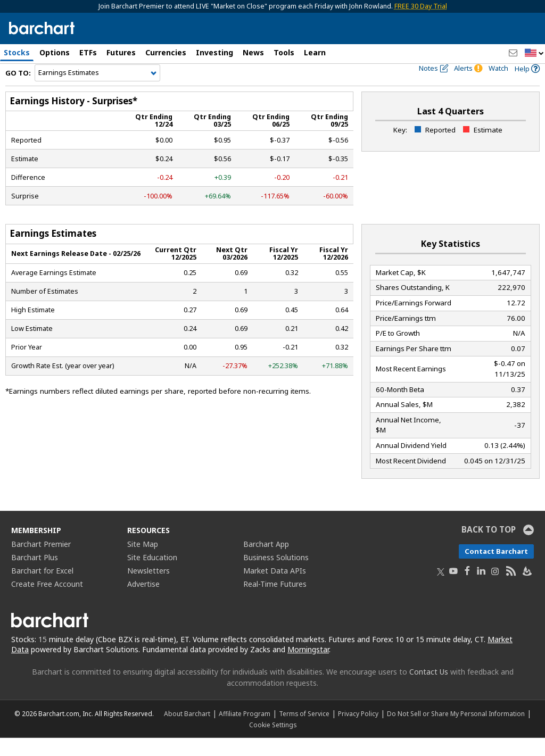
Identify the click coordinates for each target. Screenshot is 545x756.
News (253, 52)
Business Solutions (276, 576)
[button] (534, 53)
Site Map (143, 563)
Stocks (17, 52)
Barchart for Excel (42, 589)
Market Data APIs (275, 589)
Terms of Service (304, 732)
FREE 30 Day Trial (421, 6)
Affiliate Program (245, 732)
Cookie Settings (273, 743)
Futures (121, 52)
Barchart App (266, 563)
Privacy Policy (358, 732)
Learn (315, 52)
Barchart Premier (41, 563)
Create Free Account (47, 603)
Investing (214, 52)
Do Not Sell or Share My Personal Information (456, 732)
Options (55, 52)
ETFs (88, 52)
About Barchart (187, 732)
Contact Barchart (496, 570)
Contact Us (429, 690)
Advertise (143, 603)
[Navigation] (97, 92)
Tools (284, 52)
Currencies (166, 52)
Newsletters (148, 589)
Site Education (152, 576)
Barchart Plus (35, 576)
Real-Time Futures (275, 603)
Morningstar (308, 668)
